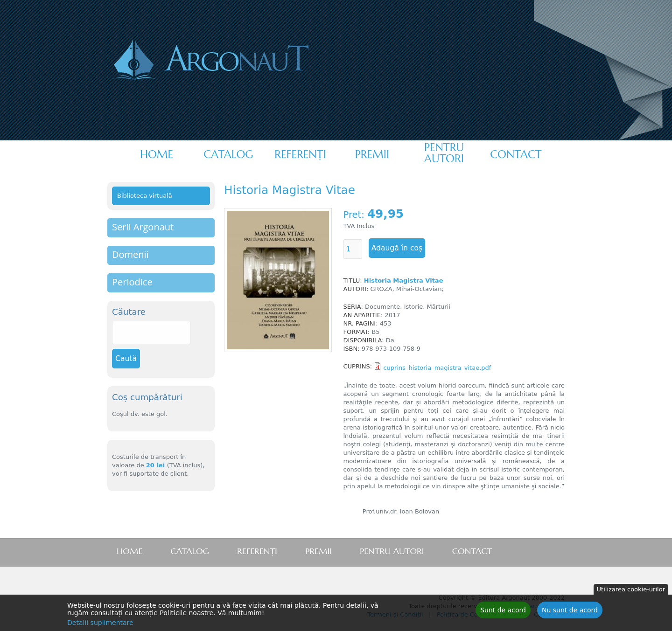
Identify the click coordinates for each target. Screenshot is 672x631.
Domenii (130, 254)
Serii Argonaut (143, 227)
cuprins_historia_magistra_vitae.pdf (437, 368)
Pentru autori (444, 153)
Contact (516, 154)
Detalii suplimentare (100, 624)
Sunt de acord (503, 611)
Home (157, 154)
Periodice (132, 282)
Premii (372, 154)
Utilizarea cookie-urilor (631, 590)
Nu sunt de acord (570, 611)
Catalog (228, 154)
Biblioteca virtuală (145, 196)
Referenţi (300, 154)
